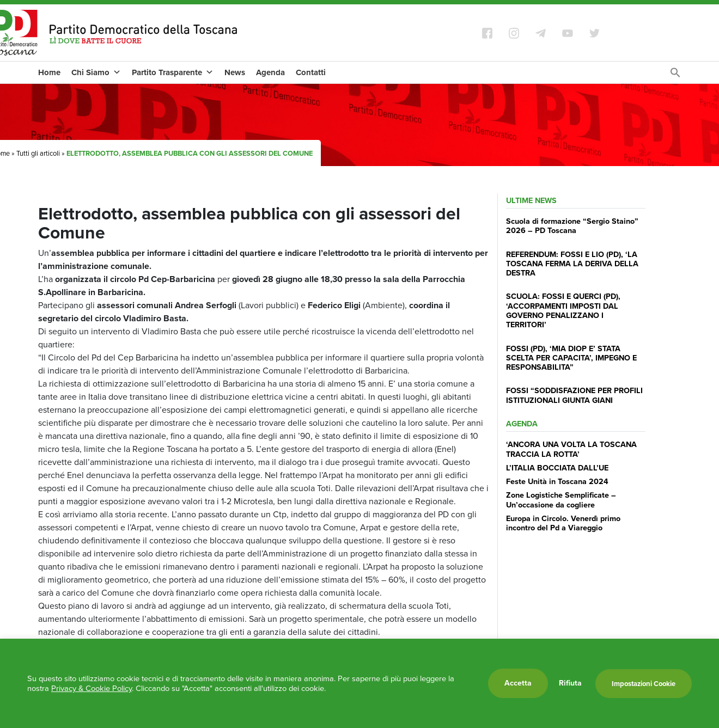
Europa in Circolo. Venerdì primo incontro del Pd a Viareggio (563, 523)
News (235, 72)
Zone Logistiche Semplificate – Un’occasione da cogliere (561, 500)
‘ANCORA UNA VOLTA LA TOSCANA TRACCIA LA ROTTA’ (571, 449)
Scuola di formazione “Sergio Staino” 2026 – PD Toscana (572, 226)
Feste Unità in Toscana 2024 (557, 481)
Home (49, 72)
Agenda (270, 72)
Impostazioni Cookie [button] (644, 684)
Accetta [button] (518, 683)
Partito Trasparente (173, 72)
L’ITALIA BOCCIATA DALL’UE (557, 468)
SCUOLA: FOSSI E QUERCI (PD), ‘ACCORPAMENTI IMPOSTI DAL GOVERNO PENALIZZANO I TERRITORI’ (563, 310)
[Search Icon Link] (675, 75)
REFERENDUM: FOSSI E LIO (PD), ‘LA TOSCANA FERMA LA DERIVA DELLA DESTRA (572, 264)
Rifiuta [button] (570, 683)
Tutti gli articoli (38, 153)
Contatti (311, 72)
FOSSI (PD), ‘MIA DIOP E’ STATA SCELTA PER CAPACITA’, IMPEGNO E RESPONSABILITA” (571, 358)
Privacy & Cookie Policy (92, 688)
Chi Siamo (96, 72)
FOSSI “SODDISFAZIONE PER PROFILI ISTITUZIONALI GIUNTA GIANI (574, 395)
